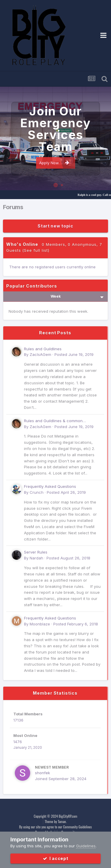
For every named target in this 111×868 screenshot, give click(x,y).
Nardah (36, 558)
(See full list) (36, 250)
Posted (74, 354)
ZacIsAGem (40, 354)
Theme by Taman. (56, 821)
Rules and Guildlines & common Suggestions (53, 421)
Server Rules (36, 552)
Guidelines (86, 846)
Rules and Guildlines (43, 349)
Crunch (37, 492)
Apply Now (54, 163)
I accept (56, 858)
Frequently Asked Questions (50, 486)
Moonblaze (40, 624)
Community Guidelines (77, 827)
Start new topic (55, 226)
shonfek (42, 773)
